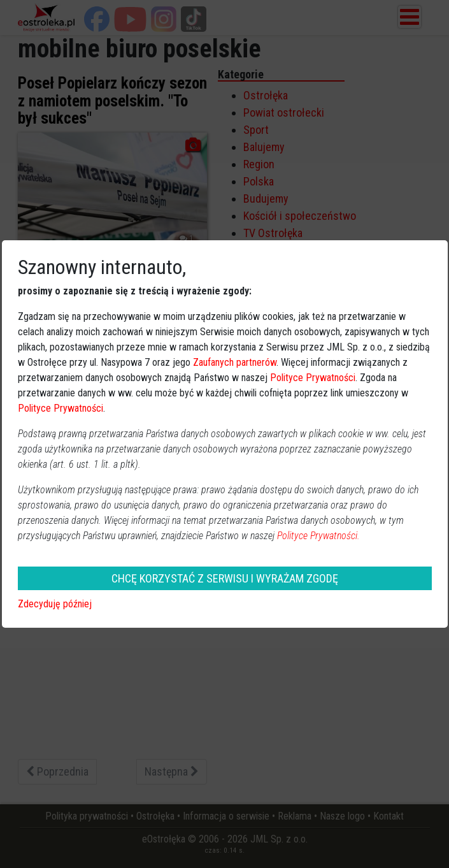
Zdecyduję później (55, 604)
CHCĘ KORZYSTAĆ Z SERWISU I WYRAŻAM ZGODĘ (225, 578)
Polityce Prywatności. (318, 536)
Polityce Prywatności (313, 378)
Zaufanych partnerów (235, 362)
